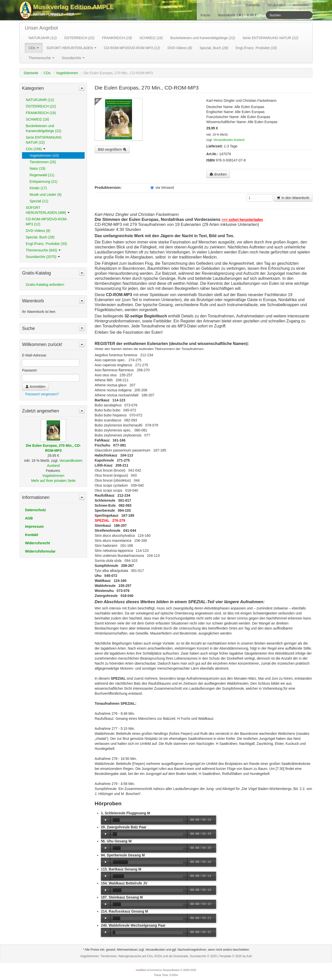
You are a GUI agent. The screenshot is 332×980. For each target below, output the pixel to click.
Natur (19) (37, 168)
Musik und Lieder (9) (46, 195)
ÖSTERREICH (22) (41, 106)
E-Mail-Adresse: (35, 355)
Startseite (253, 5)
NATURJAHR (43, 38)
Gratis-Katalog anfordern (45, 285)
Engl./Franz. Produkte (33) (46, 244)
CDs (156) (36, 149)
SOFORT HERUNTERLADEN (71, 48)
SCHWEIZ (151, 38)
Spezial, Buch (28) (40, 237)
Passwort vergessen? (42, 394)
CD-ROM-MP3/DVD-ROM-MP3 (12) (47, 222)
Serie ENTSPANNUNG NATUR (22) (44, 140)
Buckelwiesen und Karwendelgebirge (203, 38)
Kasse (205, 15)
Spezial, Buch (214, 48)
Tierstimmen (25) (43, 162)
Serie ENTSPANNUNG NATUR (271, 38)
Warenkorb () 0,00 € (240, 15)
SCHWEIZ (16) (37, 119)
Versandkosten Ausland (229, 140)
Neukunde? (276, 5)
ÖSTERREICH (79, 38)
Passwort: (30, 370)
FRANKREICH (117, 38)
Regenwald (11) (42, 175)
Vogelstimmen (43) (44, 155)
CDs (34, 48)
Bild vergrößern (112, 149)
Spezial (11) (39, 201)
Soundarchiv (73, 58)
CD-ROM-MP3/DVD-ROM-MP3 (132, 48)
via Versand (162, 188)
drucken (218, 174)
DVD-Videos (180, 48)
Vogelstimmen (67, 73)
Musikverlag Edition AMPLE (73, 7)
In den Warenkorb (293, 198)
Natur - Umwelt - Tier (54, 14)
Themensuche (41, 58)
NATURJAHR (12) (40, 100)
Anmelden (301, 5)
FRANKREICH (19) (41, 113)
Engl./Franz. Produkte (256, 48)
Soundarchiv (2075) (43, 257)
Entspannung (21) (43, 182)
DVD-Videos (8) (38, 231)
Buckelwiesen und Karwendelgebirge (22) (44, 128)
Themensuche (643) (43, 250)
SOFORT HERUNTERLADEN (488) (48, 210)
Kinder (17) (38, 188)
